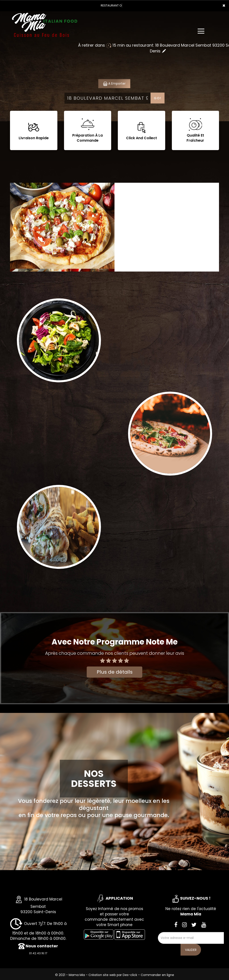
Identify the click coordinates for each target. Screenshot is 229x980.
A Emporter (114, 84)
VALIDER (191, 950)
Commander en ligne (157, 975)
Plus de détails (115, 672)
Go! (158, 98)
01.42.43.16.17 (38, 953)
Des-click (130, 975)
